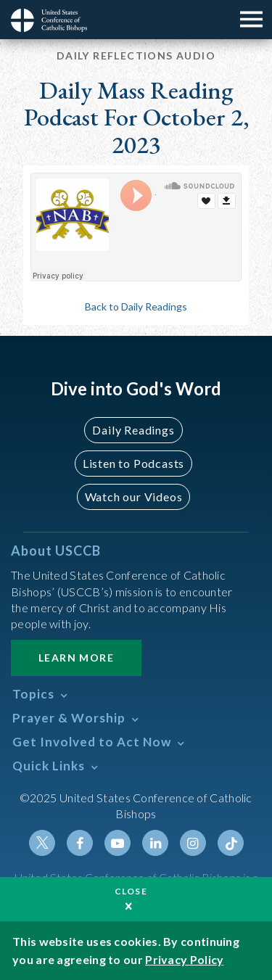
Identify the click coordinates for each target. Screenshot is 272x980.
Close (131, 891)
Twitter (42, 843)
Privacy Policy (184, 959)
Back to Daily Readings (136, 306)
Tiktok (231, 843)
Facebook (80, 843)
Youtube (118, 843)
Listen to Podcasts (133, 463)
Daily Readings (133, 430)
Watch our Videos (134, 497)
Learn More (76, 658)
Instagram (193, 843)
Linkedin (155, 843)
